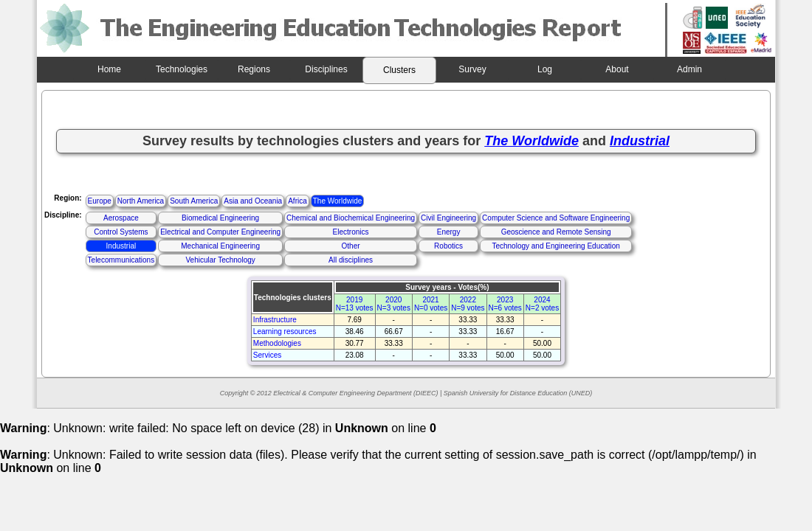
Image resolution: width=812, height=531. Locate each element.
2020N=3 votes (394, 304)
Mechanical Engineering (220, 246)
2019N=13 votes (355, 304)
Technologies (182, 69)
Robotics (448, 246)
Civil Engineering (448, 218)
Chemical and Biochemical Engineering (351, 218)
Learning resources (285, 332)
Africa (297, 201)
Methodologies (277, 343)
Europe (100, 201)
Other (351, 246)
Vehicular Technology (220, 260)
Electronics (351, 232)
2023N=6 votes (505, 304)
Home (109, 69)
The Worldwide (338, 201)
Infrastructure (275, 320)
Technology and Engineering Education (555, 246)
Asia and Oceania (253, 201)
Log (545, 69)
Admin (689, 69)
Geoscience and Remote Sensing (556, 232)
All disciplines (351, 260)
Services (267, 355)
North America (141, 201)
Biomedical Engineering (220, 218)
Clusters (399, 70)
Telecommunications (121, 260)
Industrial (121, 246)
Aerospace (121, 218)
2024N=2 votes (542, 304)
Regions (254, 69)
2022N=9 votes (468, 304)
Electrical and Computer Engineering (220, 232)
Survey (472, 69)
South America (194, 201)
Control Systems (121, 232)
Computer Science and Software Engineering (556, 218)
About (617, 69)
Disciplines (326, 69)
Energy (449, 232)
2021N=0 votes (431, 304)
